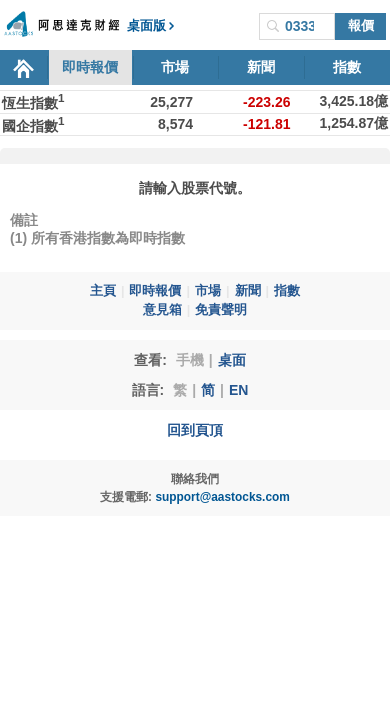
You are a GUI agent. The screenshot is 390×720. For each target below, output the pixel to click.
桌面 (232, 360)
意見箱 (162, 310)
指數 (347, 67)
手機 (190, 360)
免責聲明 (221, 310)
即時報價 (90, 67)
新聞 (261, 67)
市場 (175, 67)
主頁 (103, 291)
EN (238, 390)
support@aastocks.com (222, 497)
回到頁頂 (195, 430)
